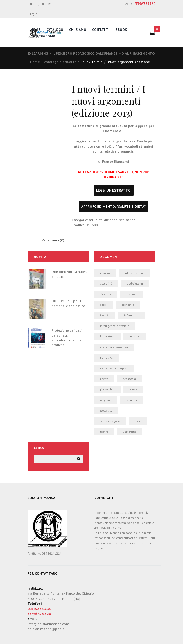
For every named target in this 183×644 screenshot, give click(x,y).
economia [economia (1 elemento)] (128, 305)
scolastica (127, 220)
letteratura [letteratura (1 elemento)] (107, 336)
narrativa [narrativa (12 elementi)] (106, 358)
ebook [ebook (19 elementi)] (104, 305)
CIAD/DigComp (43, 36)
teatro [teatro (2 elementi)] (104, 432)
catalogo (55, 29)
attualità (70, 62)
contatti (101, 29)
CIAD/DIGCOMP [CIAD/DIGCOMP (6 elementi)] (135, 283)
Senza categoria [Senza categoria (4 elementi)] (110, 421)
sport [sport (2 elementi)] (138, 421)
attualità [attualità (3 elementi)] (106, 283)
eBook (121, 29)
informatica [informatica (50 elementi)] (132, 315)
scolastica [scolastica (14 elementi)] (106, 410)
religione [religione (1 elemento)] (106, 400)
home (35, 29)
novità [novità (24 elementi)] (104, 379)
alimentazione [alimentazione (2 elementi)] (135, 273)
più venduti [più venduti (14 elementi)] (107, 389)
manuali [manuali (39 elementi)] (135, 336)
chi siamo (78, 29)
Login (34, 14)
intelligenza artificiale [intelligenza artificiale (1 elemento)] (114, 326)
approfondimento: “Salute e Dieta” (113, 206)
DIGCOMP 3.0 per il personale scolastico (68, 303)
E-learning (38, 53)
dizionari (111, 220)
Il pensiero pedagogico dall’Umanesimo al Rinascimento (104, 53)
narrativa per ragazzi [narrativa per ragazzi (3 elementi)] (114, 368)
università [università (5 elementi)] (129, 432)
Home (35, 62)
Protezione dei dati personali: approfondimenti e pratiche (67, 338)
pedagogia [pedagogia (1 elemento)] (129, 379)
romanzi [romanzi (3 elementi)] (131, 400)
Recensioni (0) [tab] (53, 240)
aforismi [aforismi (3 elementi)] (105, 273)
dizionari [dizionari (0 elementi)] (132, 294)
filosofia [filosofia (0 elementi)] (105, 315)
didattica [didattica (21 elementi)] (106, 294)
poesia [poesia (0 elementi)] (133, 389)
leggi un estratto (113, 190)
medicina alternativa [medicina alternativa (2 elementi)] (114, 347)
